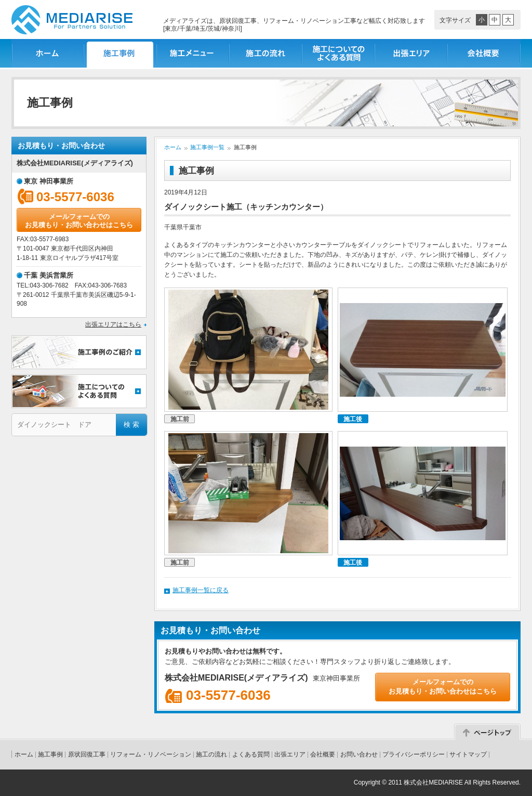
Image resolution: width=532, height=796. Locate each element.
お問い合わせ (359, 754)
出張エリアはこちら (113, 324)
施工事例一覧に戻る (201, 590)
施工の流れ (266, 53)
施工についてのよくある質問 (339, 53)
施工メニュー (193, 53)
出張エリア (411, 53)
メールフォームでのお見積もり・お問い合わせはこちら (79, 221)
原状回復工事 (87, 754)
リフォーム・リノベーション (151, 754)
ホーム (48, 53)
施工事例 (50, 754)
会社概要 (484, 53)
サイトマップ (468, 754)
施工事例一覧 (121, 53)
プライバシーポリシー (414, 754)
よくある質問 (251, 754)
